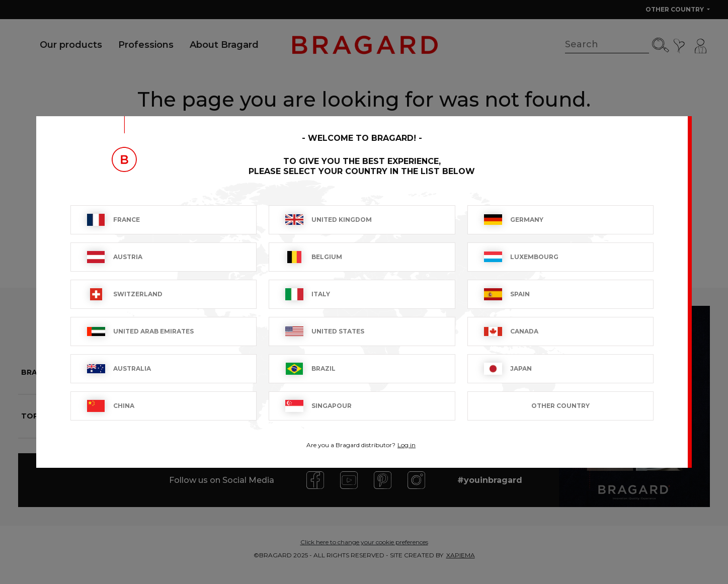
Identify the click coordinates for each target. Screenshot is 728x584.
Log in (407, 445)
